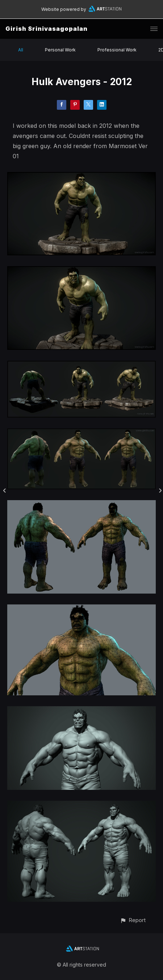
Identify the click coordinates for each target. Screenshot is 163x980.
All (21, 50)
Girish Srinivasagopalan (47, 29)
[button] (133, 920)
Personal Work (60, 50)
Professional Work (117, 50)
